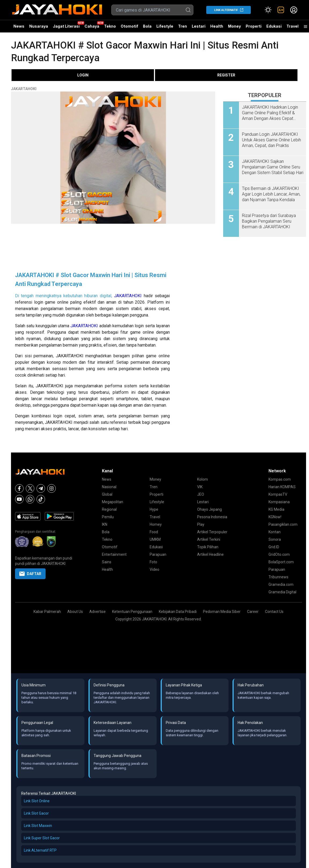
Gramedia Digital (282, 592)
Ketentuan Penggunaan (132, 612)
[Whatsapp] (30, 499)
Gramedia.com (281, 584)
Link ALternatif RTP (40, 850)
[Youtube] (19, 499)
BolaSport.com (281, 562)
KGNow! (275, 517)
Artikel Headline (210, 554)
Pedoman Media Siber (222, 612)
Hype (154, 509)
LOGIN (83, 75)
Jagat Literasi (66, 26)
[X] (30, 488)
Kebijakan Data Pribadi (178, 612)
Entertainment (114, 554)
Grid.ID (274, 547)
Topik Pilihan (208, 547)
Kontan (275, 532)
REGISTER (226, 75)
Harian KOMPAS (282, 487)
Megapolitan (113, 502)
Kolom (203, 479)
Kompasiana (279, 502)
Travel (293, 26)
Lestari (199, 28)
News (19, 26)
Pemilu (108, 517)
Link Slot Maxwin (38, 826)
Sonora (275, 539)
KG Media (276, 509)
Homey (156, 524)
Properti (254, 26)
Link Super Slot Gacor (42, 838)
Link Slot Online (37, 801)
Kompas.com (280, 479)
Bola (147, 26)
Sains (107, 562)
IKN (105, 524)
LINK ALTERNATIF (226, 10)
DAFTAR (30, 574)
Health (217, 26)
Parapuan (158, 554)
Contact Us (274, 612)
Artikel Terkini (209, 539)
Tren (183, 26)
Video (154, 569)
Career (253, 612)
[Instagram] (51, 488)
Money (234, 26)
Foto (153, 562)
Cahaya (92, 26)
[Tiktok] (41, 499)
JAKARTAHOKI (24, 89)
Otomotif (129, 26)
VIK (200, 487)
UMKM (155, 539)
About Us (75, 612)
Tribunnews (278, 577)
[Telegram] (41, 488)
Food (154, 532)
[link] (281, 10)
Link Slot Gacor (36, 813)
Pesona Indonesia (212, 517)
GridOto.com (279, 554)
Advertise (98, 612)
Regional (109, 509)
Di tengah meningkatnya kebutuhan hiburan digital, (65, 296)
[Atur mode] (268, 10)
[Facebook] (19, 488)
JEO (201, 494)
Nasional (109, 487)
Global (107, 494)
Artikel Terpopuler (212, 532)
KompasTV (278, 494)
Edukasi (274, 26)
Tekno (110, 26)
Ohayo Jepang (209, 509)
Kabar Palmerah (47, 612)
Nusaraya (39, 26)
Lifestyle (165, 26)
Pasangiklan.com (283, 524)
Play (201, 524)
